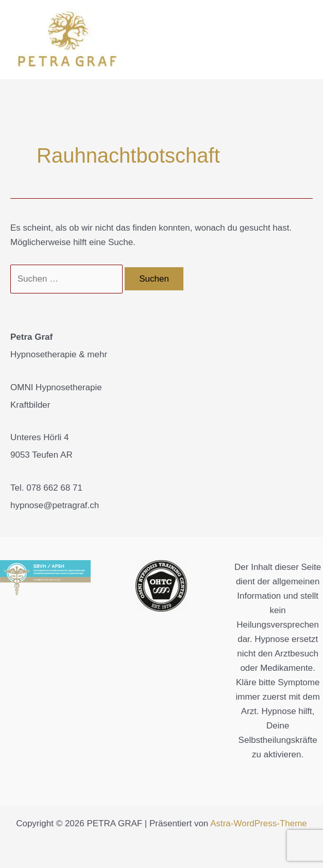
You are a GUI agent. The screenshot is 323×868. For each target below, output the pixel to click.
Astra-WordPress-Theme (259, 823)
